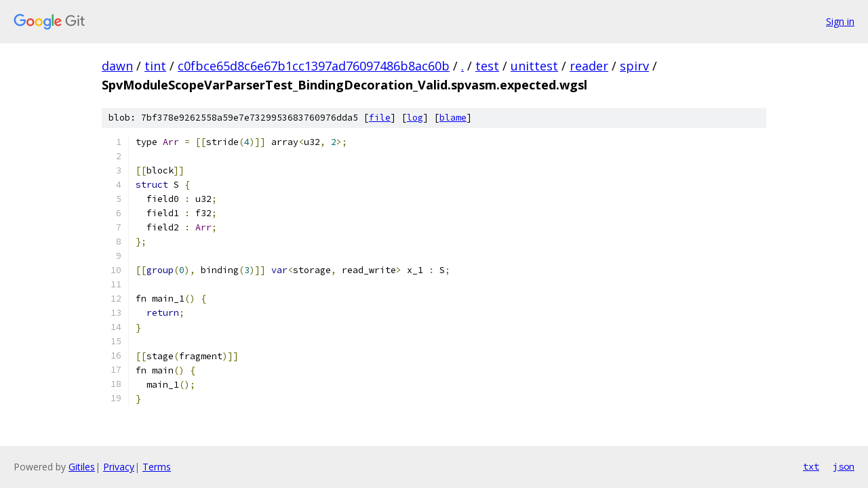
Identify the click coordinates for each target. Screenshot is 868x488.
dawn (117, 66)
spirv (634, 66)
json (844, 466)
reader (589, 66)
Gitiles (82, 467)
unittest (534, 66)
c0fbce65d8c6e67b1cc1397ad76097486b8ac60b (314, 66)
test (487, 66)
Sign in (840, 21)
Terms (157, 467)
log (415, 118)
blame (453, 118)
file (380, 118)
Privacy (119, 467)
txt (811, 466)
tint (155, 66)
